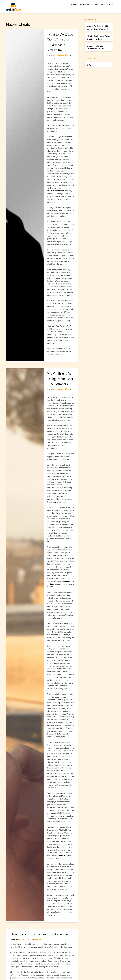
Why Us (110, 4)
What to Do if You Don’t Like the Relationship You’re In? (56, 39)
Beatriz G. (67, 50)
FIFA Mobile (36, 846)
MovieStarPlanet (23, 846)
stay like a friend (60, 673)
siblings (51, 399)
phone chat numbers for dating (51, 461)
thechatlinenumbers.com (49, 151)
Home (74, 4)
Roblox (54, 843)
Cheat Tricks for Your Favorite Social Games (42, 740)
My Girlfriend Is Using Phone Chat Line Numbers (55, 305)
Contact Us (85, 4)
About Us (99, 4)
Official (90, 65)
